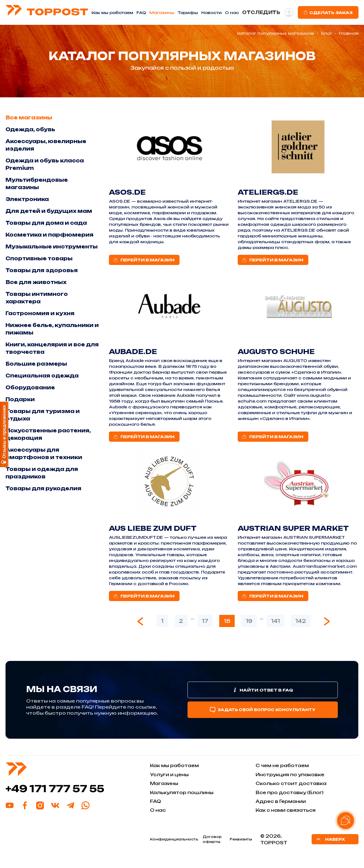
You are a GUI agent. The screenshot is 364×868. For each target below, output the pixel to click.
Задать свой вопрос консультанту (263, 710)
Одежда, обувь (30, 129)
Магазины (162, 13)
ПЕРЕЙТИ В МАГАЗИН (144, 260)
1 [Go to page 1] (162, 621)
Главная (349, 33)
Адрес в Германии (281, 801)
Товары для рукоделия (43, 488)
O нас (232, 13)
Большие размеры (36, 364)
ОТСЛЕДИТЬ (261, 12)
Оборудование (30, 387)
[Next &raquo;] (327, 621)
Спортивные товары (39, 258)
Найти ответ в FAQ (263, 690)
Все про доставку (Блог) (290, 792)
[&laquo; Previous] (140, 621)
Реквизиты (241, 839)
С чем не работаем (282, 765)
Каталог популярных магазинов (276, 33)
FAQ (141, 13)
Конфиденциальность (174, 839)
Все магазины (29, 117)
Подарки (20, 399)
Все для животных (36, 282)
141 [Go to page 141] (275, 621)
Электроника (27, 199)
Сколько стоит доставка (291, 783)
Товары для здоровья (42, 270)
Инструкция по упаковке (290, 775)
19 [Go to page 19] (249, 621)
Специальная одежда (42, 376)
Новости (212, 13)
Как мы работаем (112, 13)
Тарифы (188, 13)
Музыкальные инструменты (52, 247)
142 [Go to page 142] (301, 621)
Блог (326, 33)
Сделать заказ (328, 13)
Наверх (330, 839)
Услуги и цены (169, 775)
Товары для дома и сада (46, 223)
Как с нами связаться (286, 810)
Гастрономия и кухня (40, 313)
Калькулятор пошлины (182, 792)
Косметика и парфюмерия (49, 235)
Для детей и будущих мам (49, 211)
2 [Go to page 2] (181, 621)
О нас (158, 810)
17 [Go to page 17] (205, 621)
